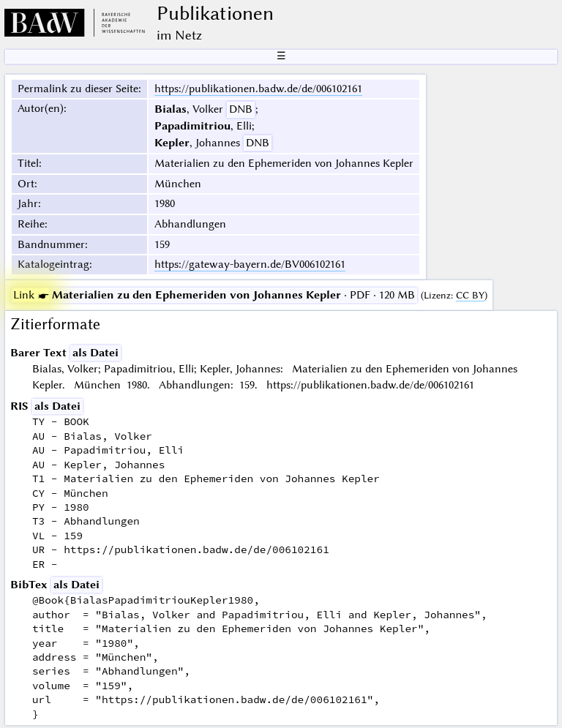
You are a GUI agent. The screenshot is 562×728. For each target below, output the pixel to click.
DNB (241, 109)
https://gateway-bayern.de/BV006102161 (250, 264)
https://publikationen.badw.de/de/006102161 (258, 89)
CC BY (470, 295)
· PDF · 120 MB (214, 295)
